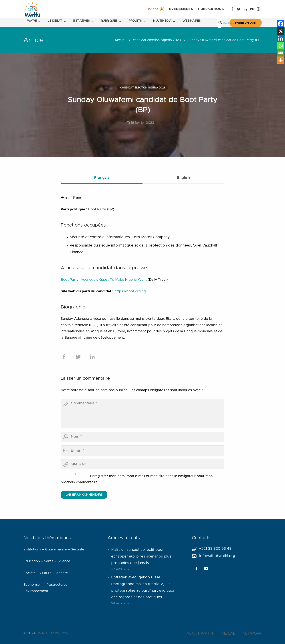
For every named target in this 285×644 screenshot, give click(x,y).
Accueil (120, 40)
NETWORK (252, 633)
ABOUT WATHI (200, 633)
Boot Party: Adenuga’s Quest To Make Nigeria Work (104, 280)
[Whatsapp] (281, 46)
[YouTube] (252, 9)
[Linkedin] (281, 38)
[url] (142, 464)
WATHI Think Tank (53, 633)
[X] (281, 31)
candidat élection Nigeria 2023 (157, 40)
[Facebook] (232, 9)
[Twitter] (239, 9)
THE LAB (228, 633)
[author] (142, 437)
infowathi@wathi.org (217, 556)
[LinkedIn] (245, 9)
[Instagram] (258, 9)
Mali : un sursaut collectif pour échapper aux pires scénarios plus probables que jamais (141, 556)
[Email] (281, 53)
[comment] (142, 413)
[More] (281, 60)
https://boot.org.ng (130, 291)
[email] (142, 451)
